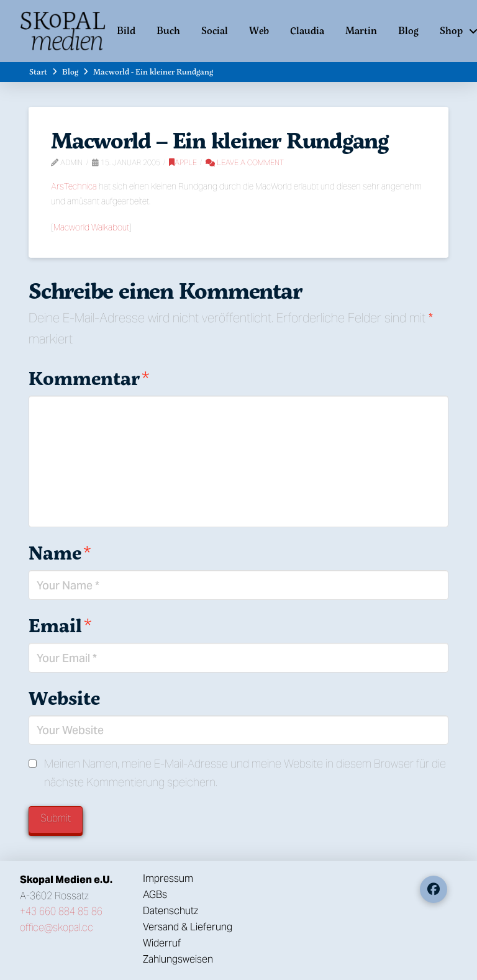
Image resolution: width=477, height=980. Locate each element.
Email (60, 625)
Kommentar (89, 378)
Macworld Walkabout (91, 227)
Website (64, 698)
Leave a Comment (245, 162)
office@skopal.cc (57, 928)
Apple (183, 162)
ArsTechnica (74, 186)
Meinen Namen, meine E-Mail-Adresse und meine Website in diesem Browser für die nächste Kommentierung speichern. (245, 773)
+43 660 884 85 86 (61, 911)
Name (60, 552)
